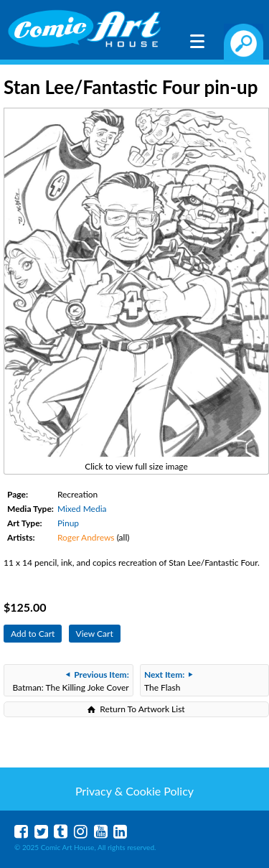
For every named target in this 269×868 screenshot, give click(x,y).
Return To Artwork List (142, 709)
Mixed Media (82, 509)
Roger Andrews (86, 537)
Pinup (68, 523)
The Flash (168, 681)
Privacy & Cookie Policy (134, 791)
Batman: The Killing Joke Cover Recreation (70, 683)
